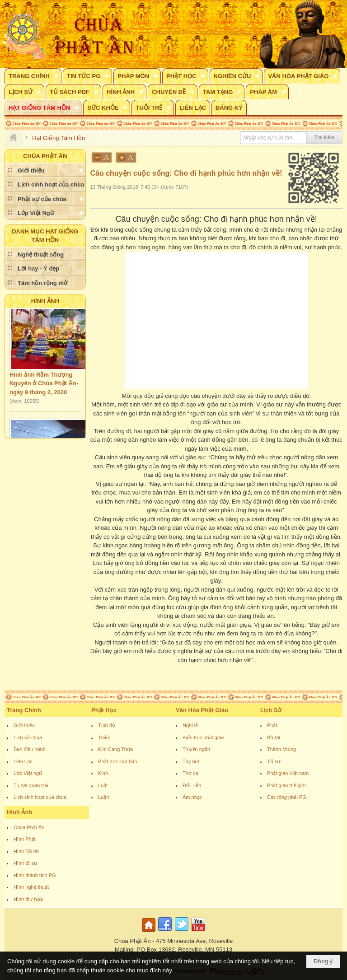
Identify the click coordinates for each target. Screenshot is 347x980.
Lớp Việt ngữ (28, 773)
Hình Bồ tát (26, 851)
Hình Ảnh (45, 301)
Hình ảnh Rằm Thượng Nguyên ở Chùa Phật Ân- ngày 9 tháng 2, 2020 (44, 385)
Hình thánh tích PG (35, 875)
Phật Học (104, 710)
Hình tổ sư (25, 863)
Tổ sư (274, 761)
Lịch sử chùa (28, 737)
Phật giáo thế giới (286, 785)
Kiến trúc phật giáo (203, 737)
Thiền (104, 737)
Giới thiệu (24, 725)
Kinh (103, 773)
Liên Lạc (23, 761)
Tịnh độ (107, 725)
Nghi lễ (190, 725)
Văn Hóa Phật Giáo (202, 710)
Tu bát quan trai (31, 785)
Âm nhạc (192, 797)
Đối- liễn (192, 785)
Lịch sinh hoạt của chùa (40, 797)
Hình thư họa (28, 899)
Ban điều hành (30, 749)
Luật (103, 785)
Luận (103, 797)
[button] (33, 76)
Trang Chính (24, 710)
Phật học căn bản (117, 761)
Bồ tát (274, 737)
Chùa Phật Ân (29, 827)
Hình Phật (25, 839)
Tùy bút (191, 761)
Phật (272, 725)
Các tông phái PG (287, 797)
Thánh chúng (281, 749)
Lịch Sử (271, 710)
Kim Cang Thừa (115, 749)
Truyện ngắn (196, 749)
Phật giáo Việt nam (288, 773)
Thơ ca (190, 773)
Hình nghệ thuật (31, 887)
